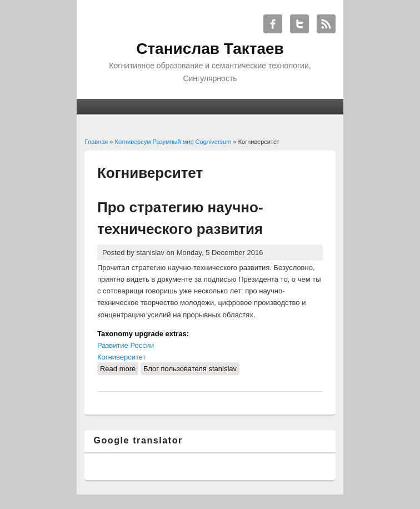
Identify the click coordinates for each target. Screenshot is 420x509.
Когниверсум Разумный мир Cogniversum (173, 142)
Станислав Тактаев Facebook (273, 24)
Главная (96, 142)
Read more (119, 368)
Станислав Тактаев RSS (326, 24)
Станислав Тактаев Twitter (299, 24)
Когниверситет (122, 357)
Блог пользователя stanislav (190, 369)
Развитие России (126, 345)
